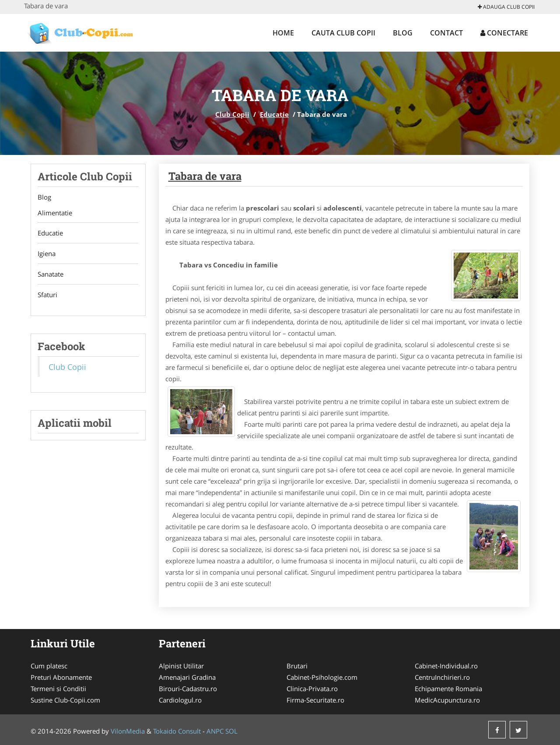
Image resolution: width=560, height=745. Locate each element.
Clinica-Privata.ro (312, 689)
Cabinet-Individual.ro (446, 666)
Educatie (274, 114)
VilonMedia (128, 731)
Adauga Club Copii (506, 7)
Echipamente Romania (448, 689)
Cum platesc (49, 666)
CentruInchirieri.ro (442, 677)
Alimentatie (55, 213)
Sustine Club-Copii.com (65, 700)
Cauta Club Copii (343, 33)
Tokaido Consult (177, 731)
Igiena (47, 254)
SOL (231, 731)
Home (283, 33)
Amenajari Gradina (187, 677)
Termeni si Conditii (58, 689)
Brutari (297, 666)
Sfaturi (47, 295)
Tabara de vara (205, 176)
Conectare (504, 33)
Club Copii (232, 114)
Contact (446, 33)
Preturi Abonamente (61, 677)
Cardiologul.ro (180, 700)
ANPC (215, 731)
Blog (403, 33)
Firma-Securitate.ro (315, 700)
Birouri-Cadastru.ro (188, 689)
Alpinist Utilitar (181, 666)
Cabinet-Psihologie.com (322, 677)
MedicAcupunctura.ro (447, 700)
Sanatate (51, 274)
